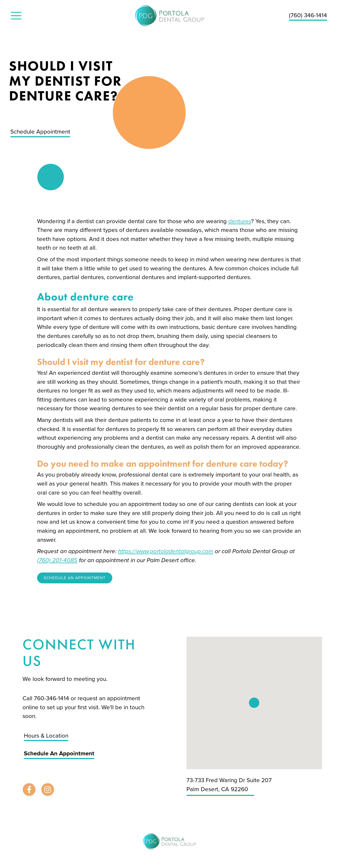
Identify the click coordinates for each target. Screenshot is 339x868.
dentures (240, 221)
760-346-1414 (52, 698)
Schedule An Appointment (75, 578)
